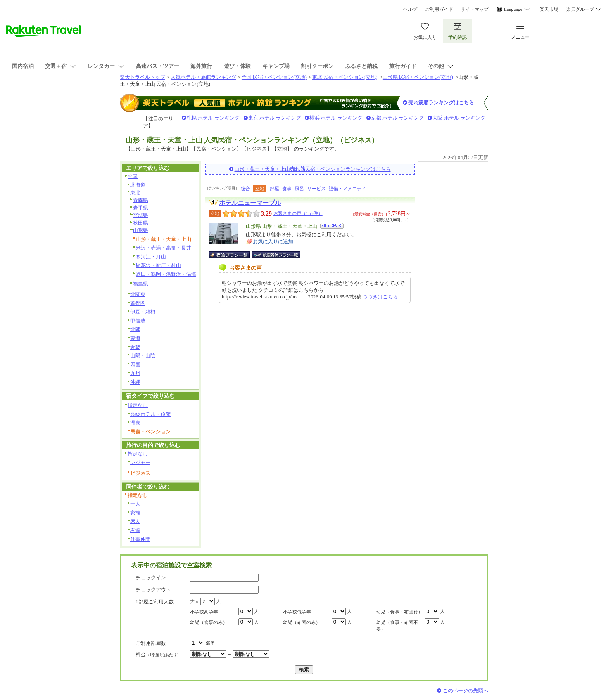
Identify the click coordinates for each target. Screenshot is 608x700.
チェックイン (151, 578)
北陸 (135, 329)
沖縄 (135, 382)
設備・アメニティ (347, 189)
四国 (135, 365)
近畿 (135, 347)
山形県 (141, 230)
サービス (316, 189)
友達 (135, 530)
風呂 (299, 189)
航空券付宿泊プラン (276, 255)
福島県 (141, 284)
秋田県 (141, 223)
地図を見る (332, 226)
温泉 (135, 423)
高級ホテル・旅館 (150, 414)
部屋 (275, 189)
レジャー (140, 462)
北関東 (138, 294)
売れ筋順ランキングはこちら (441, 103)
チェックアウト (153, 590)
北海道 (138, 185)
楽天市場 (549, 9)
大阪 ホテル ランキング (459, 118)
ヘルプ (410, 9)
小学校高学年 (204, 612)
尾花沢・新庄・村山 (158, 265)
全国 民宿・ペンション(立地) (274, 77)
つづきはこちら (380, 297)
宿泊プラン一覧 (233, 255)
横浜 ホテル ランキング (336, 118)
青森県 (141, 200)
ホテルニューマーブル (250, 203)
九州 (135, 373)
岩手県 (141, 208)
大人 (195, 601)
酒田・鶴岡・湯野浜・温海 (166, 274)
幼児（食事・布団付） (399, 612)
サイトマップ (475, 9)
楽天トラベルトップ (142, 77)
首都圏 (138, 303)
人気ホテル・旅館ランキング (203, 77)
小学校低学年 (297, 612)
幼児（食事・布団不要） (397, 626)
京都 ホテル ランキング (398, 118)
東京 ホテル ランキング (275, 118)
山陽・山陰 (143, 356)
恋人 (135, 521)
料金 (158, 654)
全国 (133, 176)
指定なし (138, 405)
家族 (135, 513)
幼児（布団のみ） (302, 622)
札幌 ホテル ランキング (213, 118)
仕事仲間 (140, 539)
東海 (135, 338)
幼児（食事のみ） (209, 622)
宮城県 (141, 215)
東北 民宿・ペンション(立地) (345, 77)
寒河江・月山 (151, 257)
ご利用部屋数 (151, 643)
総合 (245, 189)
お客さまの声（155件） (298, 213)
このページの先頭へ (465, 690)
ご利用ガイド (439, 9)
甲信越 (138, 321)
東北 (135, 193)
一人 (135, 504)
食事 (287, 189)
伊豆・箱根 (143, 312)
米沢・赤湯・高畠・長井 (163, 248)
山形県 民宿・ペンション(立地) (418, 77)
